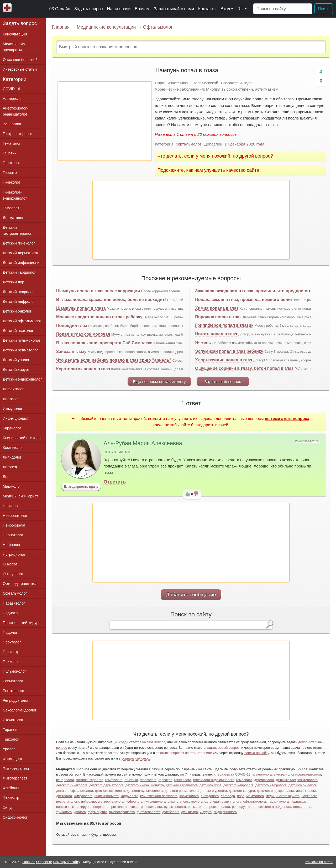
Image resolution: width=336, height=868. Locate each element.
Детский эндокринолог (22, 379)
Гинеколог (12, 182)
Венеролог (12, 124)
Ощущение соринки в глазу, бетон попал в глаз (244, 368)
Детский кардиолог (19, 272)
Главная (61, 27)
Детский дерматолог (21, 253)
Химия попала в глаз (217, 308)
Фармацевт (13, 759)
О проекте (44, 862)
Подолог (10, 632)
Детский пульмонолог (22, 340)
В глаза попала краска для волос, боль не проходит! (111, 300)
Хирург (9, 808)
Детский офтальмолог (22, 321)
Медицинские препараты (15, 47)
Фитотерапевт (15, 778)
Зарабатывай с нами (174, 9)
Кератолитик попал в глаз (83, 369)
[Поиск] (283, 9)
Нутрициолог (14, 554)
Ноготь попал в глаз (216, 334)
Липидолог (12, 457)
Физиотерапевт (16, 768)
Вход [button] (225, 9)
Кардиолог (12, 428)
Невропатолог (15, 516)
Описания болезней (20, 60)
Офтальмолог (158, 27)
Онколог (10, 564)
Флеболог (11, 788)
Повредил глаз (72, 326)
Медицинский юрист (21, 496)
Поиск (324, 9)
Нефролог (12, 545)
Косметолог (13, 448)
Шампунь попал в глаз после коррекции (98, 291)
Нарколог (11, 506)
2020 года (256, 144)
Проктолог (12, 642)
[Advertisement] (105, 121)
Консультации (15, 34)
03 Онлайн (60, 9)
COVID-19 (12, 89)
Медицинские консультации (106, 27)
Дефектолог (13, 389)
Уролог (9, 749)
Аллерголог (13, 98)
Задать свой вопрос (223, 381)
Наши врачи (119, 9)
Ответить (115, 482)
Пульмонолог (14, 671)
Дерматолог (13, 218)
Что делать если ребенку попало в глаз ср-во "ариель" (114, 360)
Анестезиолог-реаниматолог (15, 111)
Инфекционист (16, 418)
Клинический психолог (22, 438)
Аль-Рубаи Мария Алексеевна (143, 443)
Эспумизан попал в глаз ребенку (229, 351)
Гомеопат (11, 208)
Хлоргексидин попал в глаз (224, 360)
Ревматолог (13, 681)
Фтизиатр (11, 798)
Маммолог (12, 486)
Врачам (142, 9)
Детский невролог (18, 292)
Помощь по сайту (67, 862)
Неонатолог (13, 535)
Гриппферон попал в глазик (224, 325)
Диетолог (11, 399)
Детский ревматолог (20, 350)
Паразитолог (14, 603)
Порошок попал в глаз (218, 317)
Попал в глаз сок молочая (83, 334)
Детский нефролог (19, 302)
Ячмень (203, 343)
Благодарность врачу (81, 487)
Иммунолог (13, 409)
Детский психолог (18, 331)
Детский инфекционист (23, 263)
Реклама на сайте (319, 862)
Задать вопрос (88, 9)
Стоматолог (13, 720)
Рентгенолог (14, 691)
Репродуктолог (16, 700)
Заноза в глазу (71, 352)
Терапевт (11, 730)
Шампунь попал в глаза (81, 308)
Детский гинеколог (19, 243)
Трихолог (11, 739)
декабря (238, 144)
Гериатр (10, 173)
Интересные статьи (20, 69)
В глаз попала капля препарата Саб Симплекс (104, 343)
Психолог (11, 662)
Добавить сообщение (191, 594)
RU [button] (240, 9)
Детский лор (14, 282)
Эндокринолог (15, 817)
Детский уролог (16, 360)
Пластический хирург (21, 623)
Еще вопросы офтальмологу (159, 381)
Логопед (10, 467)
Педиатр (10, 613)
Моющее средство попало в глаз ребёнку (99, 317)
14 (227, 144)
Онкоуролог (13, 574)
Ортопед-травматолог (22, 584)
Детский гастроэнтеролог (17, 230)
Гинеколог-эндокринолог (15, 195)
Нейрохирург (14, 525)
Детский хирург (16, 370)
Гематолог (12, 143)
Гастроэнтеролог (18, 134)
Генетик (10, 153)
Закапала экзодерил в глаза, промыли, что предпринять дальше (263, 291)
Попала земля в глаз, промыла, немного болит (244, 300)
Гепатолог (12, 163)
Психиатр (11, 652)
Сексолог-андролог (20, 710)
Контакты (207, 9)
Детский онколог (17, 311)
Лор (6, 477)
